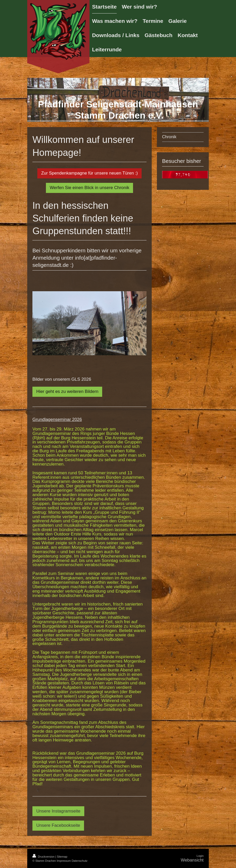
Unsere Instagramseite (58, 811)
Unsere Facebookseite (58, 825)
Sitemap (62, 857)
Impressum (64, 861)
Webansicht (192, 860)
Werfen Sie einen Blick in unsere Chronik (90, 188)
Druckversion (44, 857)
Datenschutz (79, 861)
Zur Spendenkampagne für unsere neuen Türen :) (89, 173)
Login (200, 856)
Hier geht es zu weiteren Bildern (67, 391)
